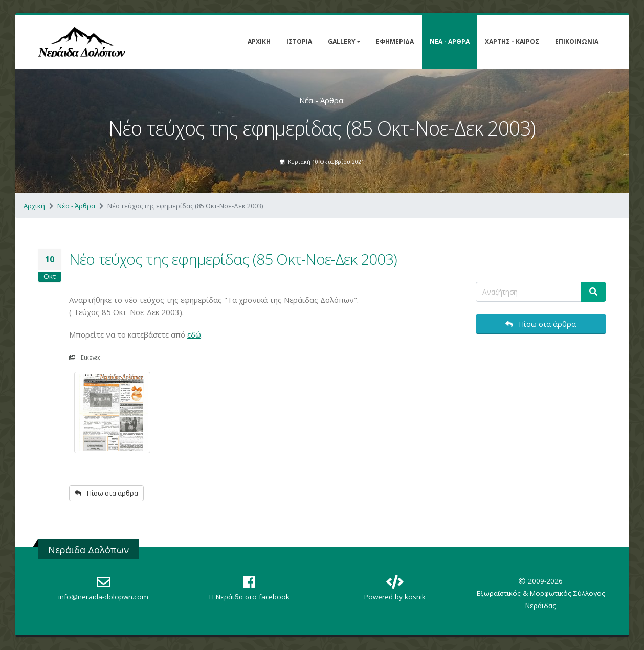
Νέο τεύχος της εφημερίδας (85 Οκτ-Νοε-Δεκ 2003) (233, 259)
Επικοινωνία (577, 42)
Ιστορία (299, 42)
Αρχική (259, 42)
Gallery (342, 42)
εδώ (194, 334)
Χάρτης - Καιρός (512, 42)
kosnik (415, 597)
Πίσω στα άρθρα (106, 493)
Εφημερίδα (395, 42)
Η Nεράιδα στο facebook (249, 597)
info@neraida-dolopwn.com (103, 597)
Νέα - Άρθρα (450, 42)
